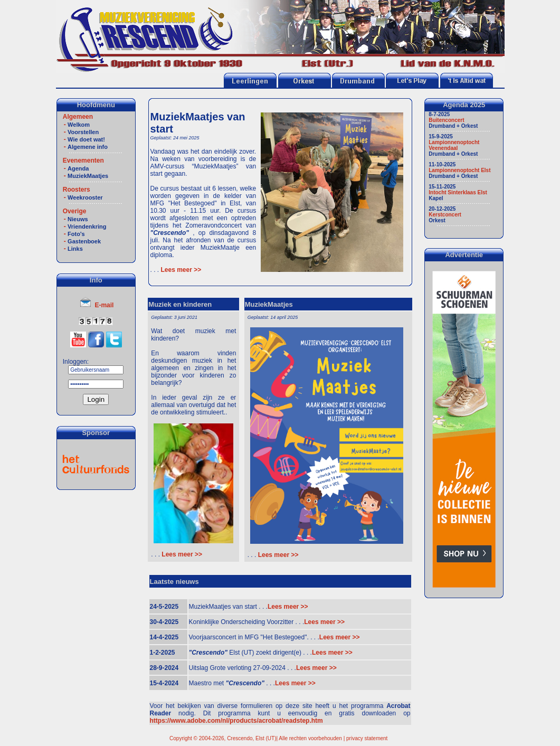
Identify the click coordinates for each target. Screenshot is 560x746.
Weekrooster (85, 197)
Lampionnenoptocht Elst (459, 170)
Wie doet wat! (86, 139)
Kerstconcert (445, 215)
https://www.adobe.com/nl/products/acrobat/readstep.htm (236, 721)
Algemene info (88, 147)
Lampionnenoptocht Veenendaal (454, 145)
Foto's (76, 234)
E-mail (104, 305)
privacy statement (367, 738)
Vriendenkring (87, 226)
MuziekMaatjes (88, 176)
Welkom (79, 125)
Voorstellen (83, 132)
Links (75, 249)
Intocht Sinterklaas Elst (458, 192)
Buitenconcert (446, 120)
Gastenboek (84, 241)
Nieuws (78, 219)
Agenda (78, 168)
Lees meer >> (180, 270)
